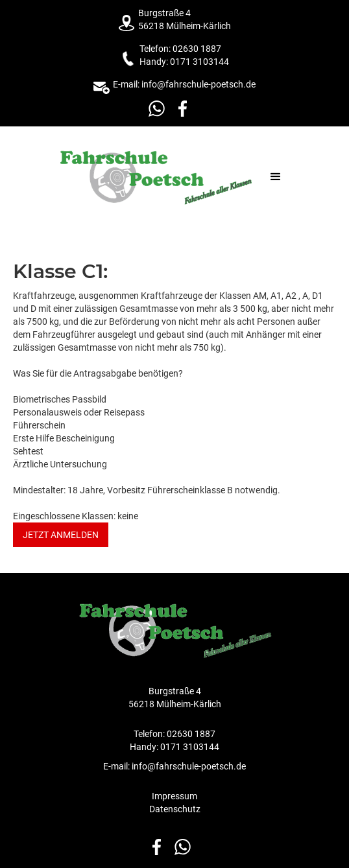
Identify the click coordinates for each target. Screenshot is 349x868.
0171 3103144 (199, 62)
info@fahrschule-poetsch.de (198, 84)
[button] (276, 177)
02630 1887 (197, 49)
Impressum (174, 796)
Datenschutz (175, 809)
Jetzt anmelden (61, 535)
